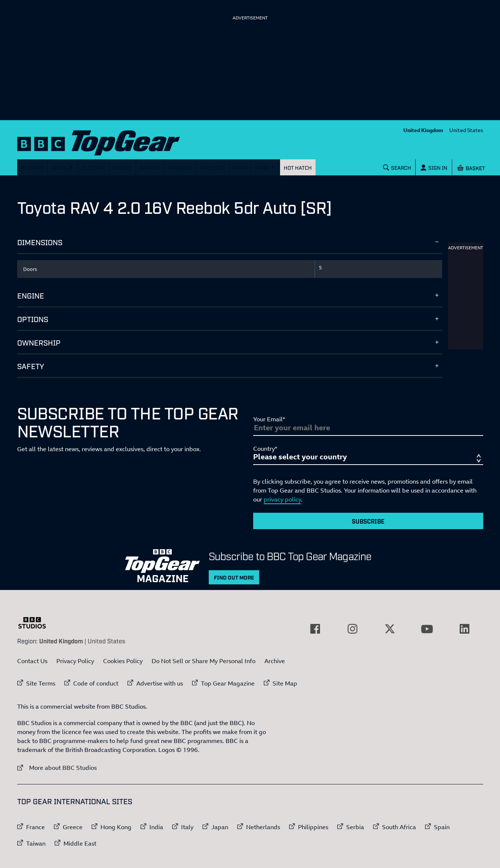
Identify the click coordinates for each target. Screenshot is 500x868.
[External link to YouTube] (427, 629)
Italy (187, 827)
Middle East (80, 843)
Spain (442, 827)
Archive (275, 661)
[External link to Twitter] (390, 629)
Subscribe (368, 521)
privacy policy (282, 499)
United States (466, 130)
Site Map (285, 683)
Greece (73, 827)
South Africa (399, 827)
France (35, 827)
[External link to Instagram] (353, 629)
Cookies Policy (123, 661)
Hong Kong (116, 827)
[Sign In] (434, 167)
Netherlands (263, 827)
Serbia (355, 827)
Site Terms (41, 683)
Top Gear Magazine (228, 683)
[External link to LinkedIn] (465, 629)
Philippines (313, 827)
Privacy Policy (75, 661)
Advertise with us (160, 683)
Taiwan (36, 843)
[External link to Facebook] (315, 629)
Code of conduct (96, 683)
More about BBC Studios (57, 767)
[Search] (397, 167)
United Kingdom (423, 130)
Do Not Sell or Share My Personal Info (204, 661)
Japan (220, 827)
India (156, 827)
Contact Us (32, 661)
